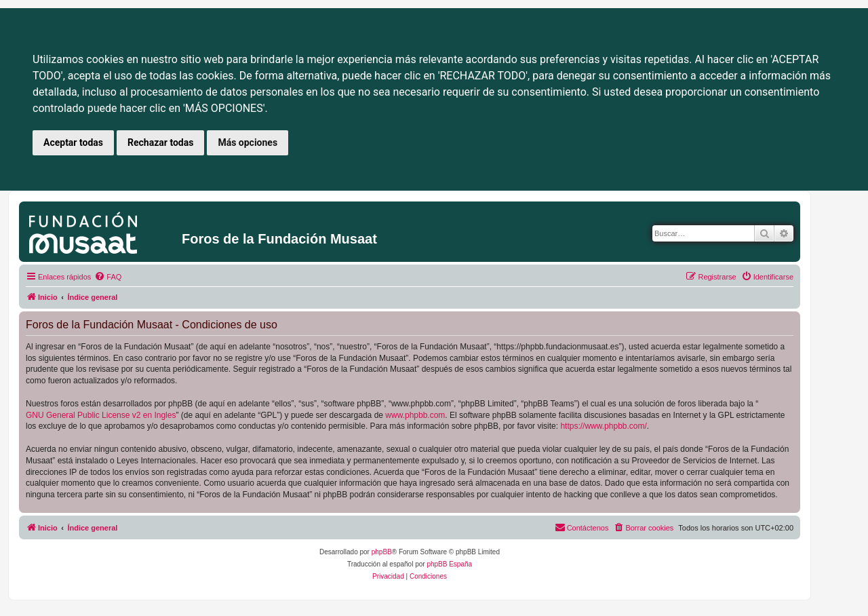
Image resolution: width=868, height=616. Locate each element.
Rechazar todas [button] (160, 142)
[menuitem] (108, 277)
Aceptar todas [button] (73, 142)
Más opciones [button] (248, 142)
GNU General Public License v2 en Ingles (101, 415)
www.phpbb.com (415, 415)
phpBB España (449, 564)
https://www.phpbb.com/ (603, 426)
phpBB (382, 552)
